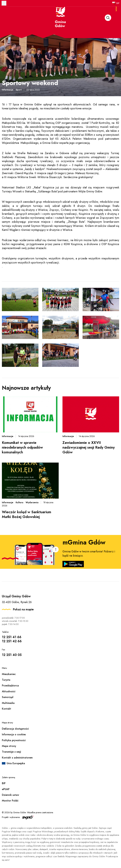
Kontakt (6, 709)
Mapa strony (9, 746)
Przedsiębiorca (10, 686)
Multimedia (8, 703)
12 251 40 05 (12, 655)
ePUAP (6, 789)
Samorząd (8, 697)
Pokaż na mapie (23, 609)
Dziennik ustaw (10, 795)
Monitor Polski (10, 801)
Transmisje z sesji (11, 752)
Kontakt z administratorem (17, 758)
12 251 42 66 (12, 641)
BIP (118, 3)
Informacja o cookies (14, 734)
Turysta (6, 680)
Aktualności (9, 691)
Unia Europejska (16, 763)
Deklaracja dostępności (15, 729)
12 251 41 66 (12, 637)
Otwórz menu (4, 3)
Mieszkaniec (9, 674)
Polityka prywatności (14, 740)
